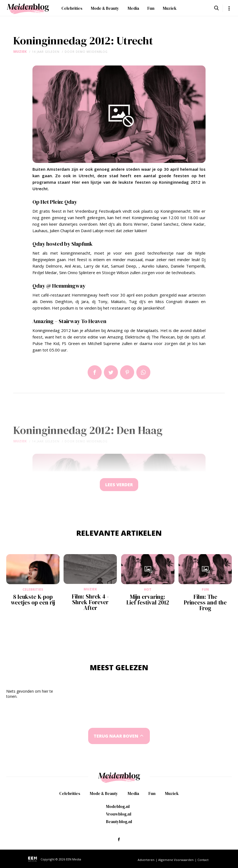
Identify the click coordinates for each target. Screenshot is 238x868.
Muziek (170, 8)
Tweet (111, 372)
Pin (127, 372)
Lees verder (119, 485)
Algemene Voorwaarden (176, 861)
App (143, 372)
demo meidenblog (92, 52)
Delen (95, 372)
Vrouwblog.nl (119, 815)
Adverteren (146, 861)
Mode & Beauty (105, 8)
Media (133, 8)
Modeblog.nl (118, 807)
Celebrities (72, 8)
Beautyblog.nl (119, 822)
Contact (203, 861)
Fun (151, 8)
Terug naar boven (116, 737)
